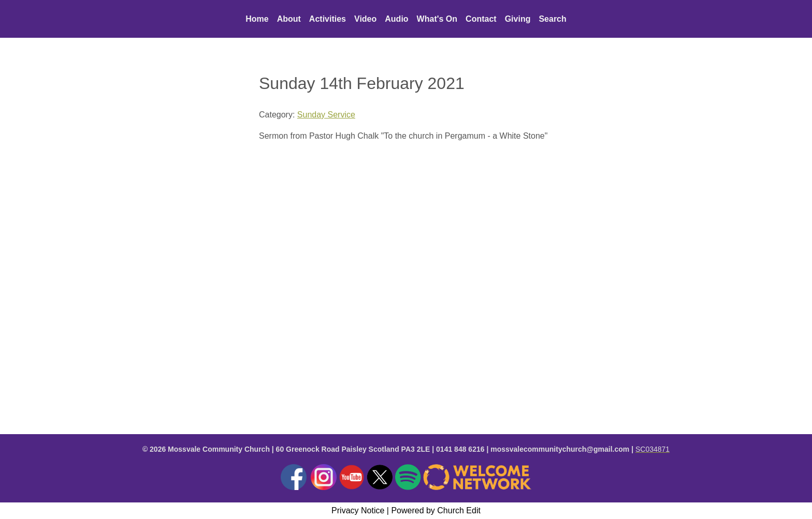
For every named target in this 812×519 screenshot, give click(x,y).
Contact (481, 19)
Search (552, 19)
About (289, 19)
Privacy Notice (358, 510)
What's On (437, 19)
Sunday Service (326, 115)
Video (365, 19)
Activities (328, 19)
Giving (518, 19)
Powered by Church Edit (436, 510)
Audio (396, 19)
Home (257, 19)
